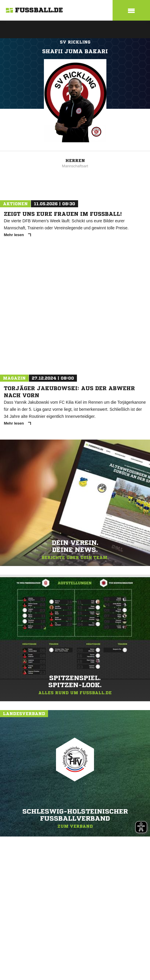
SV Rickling (75, 42)
